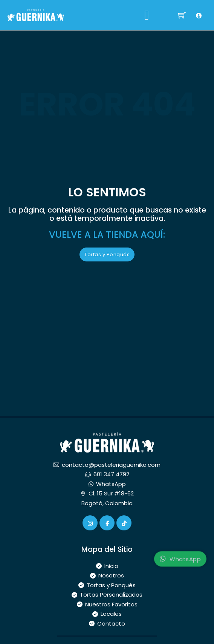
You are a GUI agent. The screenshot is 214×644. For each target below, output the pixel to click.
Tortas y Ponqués (107, 254)
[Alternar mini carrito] (182, 15)
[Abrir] (147, 15)
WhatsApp (180, 563)
